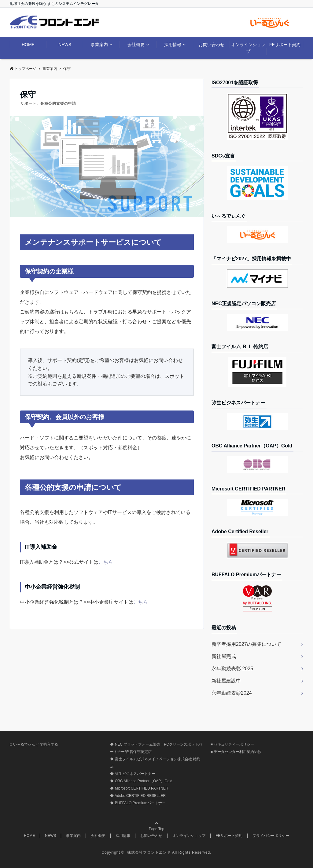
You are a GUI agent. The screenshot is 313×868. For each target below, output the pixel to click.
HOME (28, 45)
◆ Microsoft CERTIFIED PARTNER (139, 788)
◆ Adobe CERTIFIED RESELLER (138, 796)
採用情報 (173, 45)
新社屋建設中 (226, 681)
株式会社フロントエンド (150, 852)
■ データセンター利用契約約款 (236, 752)
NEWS (65, 45)
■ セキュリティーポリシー (232, 744)
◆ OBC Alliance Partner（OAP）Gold (141, 781)
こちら (106, 562)
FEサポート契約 (285, 45)
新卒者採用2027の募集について (246, 644)
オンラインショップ (248, 48)
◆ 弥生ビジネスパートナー (133, 774)
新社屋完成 (224, 656)
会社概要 (136, 45)
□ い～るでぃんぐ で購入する (34, 744)
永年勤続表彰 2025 (232, 669)
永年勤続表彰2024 (232, 693)
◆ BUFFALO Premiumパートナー (138, 803)
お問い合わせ (212, 45)
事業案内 (99, 45)
